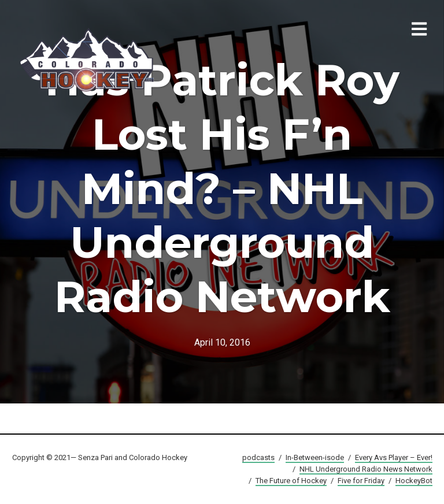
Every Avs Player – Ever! (394, 457)
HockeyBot (414, 481)
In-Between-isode (315, 457)
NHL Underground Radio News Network (366, 469)
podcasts (258, 457)
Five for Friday (361, 481)
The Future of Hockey (291, 481)
